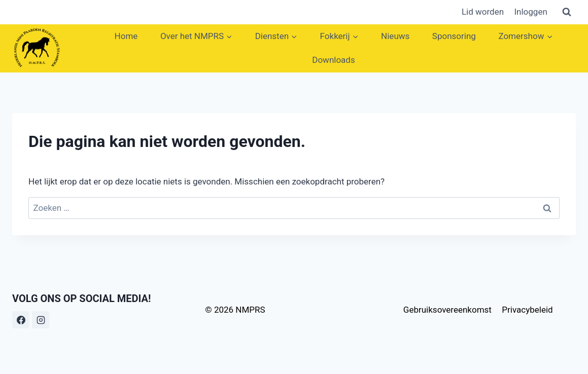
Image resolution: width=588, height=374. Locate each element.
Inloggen (530, 12)
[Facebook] (21, 320)
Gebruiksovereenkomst (447, 310)
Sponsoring (454, 36)
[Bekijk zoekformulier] (567, 12)
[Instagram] (41, 320)
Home (126, 36)
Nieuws (395, 36)
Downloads (333, 60)
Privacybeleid (527, 310)
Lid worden (483, 12)
